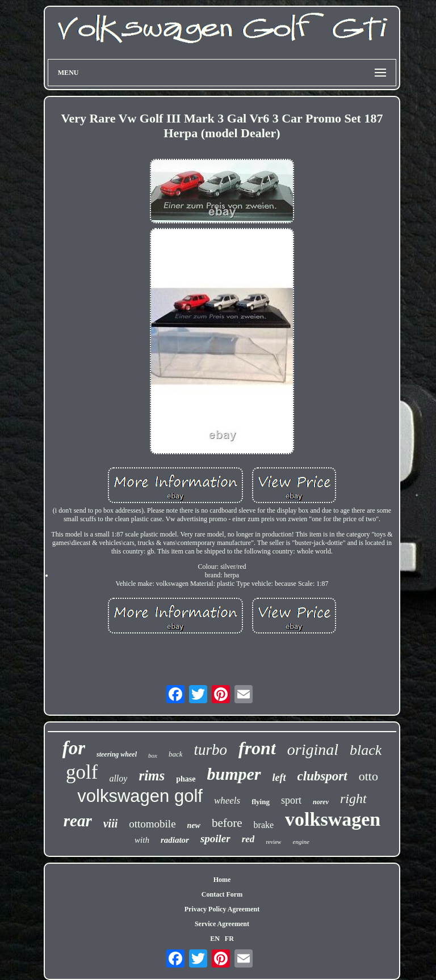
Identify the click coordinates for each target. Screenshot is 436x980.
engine (301, 842)
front (257, 748)
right (353, 799)
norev (321, 802)
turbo (210, 750)
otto (368, 776)
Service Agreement (222, 924)
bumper (234, 774)
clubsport (322, 776)
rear (78, 821)
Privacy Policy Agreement (222, 909)
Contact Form (222, 894)
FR (229, 939)
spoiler (215, 839)
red (248, 839)
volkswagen (333, 819)
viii (111, 823)
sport (291, 800)
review (273, 842)
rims (152, 776)
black (366, 750)
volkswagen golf (140, 796)
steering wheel (117, 754)
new (194, 825)
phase (186, 779)
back (176, 754)
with (142, 840)
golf (82, 772)
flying (261, 802)
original (313, 749)
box (153, 755)
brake (264, 825)
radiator (175, 840)
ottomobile (152, 824)
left (279, 778)
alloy (118, 778)
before (227, 823)
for (74, 748)
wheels (227, 801)
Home (222, 880)
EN (215, 939)
